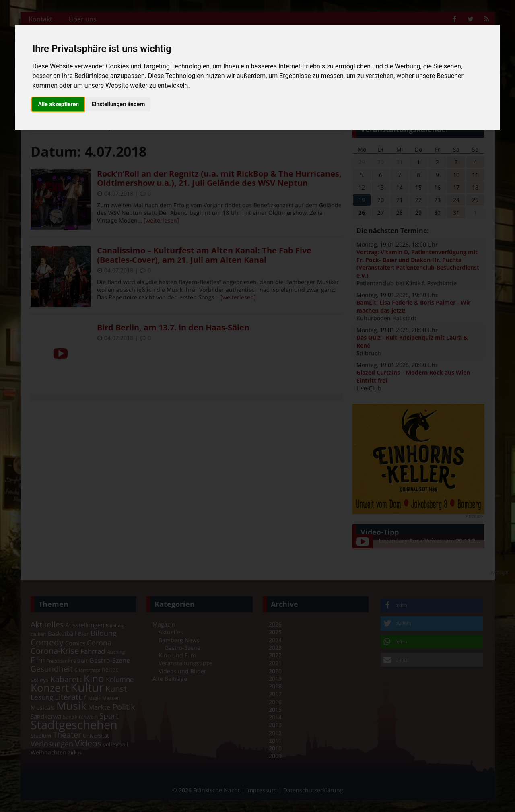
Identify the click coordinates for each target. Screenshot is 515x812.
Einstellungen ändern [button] (118, 104)
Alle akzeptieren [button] (58, 104)
